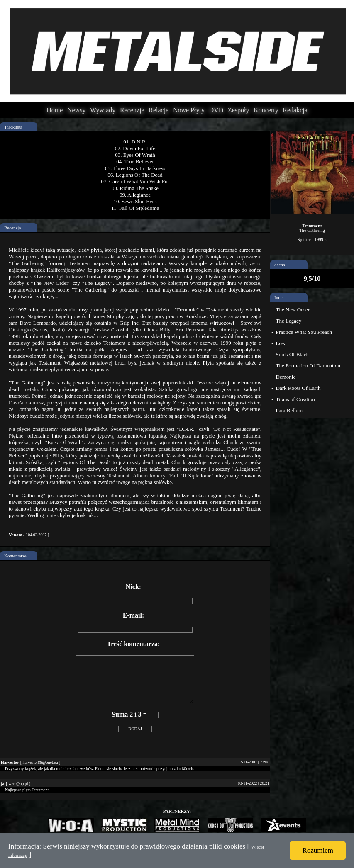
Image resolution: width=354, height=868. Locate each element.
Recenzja (12, 228)
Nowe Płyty (189, 110)
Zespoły (239, 110)
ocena (280, 265)
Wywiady (103, 110)
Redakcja (295, 110)
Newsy (76, 110)
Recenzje (132, 110)
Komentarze (15, 556)
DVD (216, 110)
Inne (278, 297)
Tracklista (13, 127)
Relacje (159, 110)
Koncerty (266, 110)
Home (55, 110)
